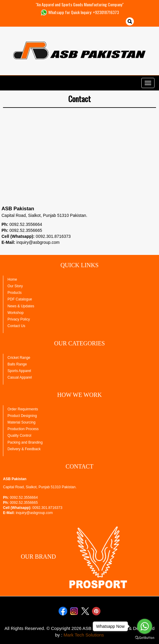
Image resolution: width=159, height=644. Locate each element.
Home (12, 279)
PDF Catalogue (20, 299)
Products (15, 293)
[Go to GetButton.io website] (145, 638)
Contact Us (16, 326)
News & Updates (21, 306)
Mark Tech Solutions (84, 635)
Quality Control (19, 436)
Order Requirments (23, 409)
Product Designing (22, 416)
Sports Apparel (19, 371)
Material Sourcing (21, 422)
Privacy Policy (19, 319)
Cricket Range (19, 358)
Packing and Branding (25, 442)
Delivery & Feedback (24, 449)
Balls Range (17, 364)
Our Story (15, 286)
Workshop (16, 313)
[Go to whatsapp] (145, 626)
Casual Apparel (20, 377)
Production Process (23, 429)
